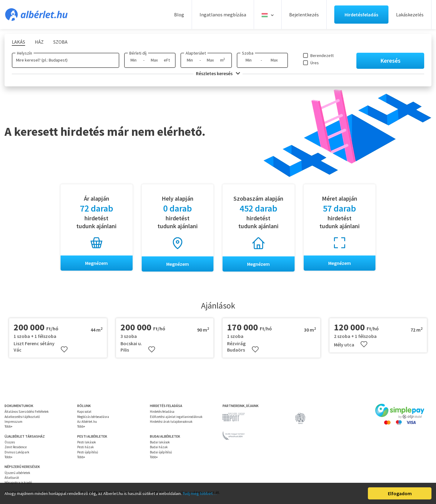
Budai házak (159, 447)
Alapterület (196, 53)
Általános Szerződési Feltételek (27, 412)
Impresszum (13, 422)
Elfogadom (400, 493)
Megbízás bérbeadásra (93, 417)
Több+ (8, 427)
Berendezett (322, 55)
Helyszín (25, 53)
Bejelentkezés (304, 15)
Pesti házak (86, 447)
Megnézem (96, 263)
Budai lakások (160, 442)
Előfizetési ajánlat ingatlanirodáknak (176, 417)
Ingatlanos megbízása (223, 15)
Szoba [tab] (60, 42)
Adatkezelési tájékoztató (22, 417)
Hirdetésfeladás (361, 15)
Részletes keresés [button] (218, 73)
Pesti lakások (87, 442)
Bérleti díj (138, 53)
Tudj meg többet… (200, 493)
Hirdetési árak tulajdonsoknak (171, 422)
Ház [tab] (39, 42)
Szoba (248, 53)
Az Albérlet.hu (87, 422)
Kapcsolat (84, 412)
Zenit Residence (16, 447)
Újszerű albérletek (17, 473)
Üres (315, 63)
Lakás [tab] (18, 42)
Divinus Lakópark (17, 452)
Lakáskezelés (410, 15)
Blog (179, 15)
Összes (10, 442)
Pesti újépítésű (88, 452)
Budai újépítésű (161, 452)
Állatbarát (12, 478)
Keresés (390, 60)
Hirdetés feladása (162, 412)
